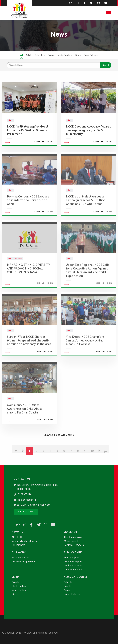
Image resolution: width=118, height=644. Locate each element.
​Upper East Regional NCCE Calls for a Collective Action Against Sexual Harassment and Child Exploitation (88, 286)
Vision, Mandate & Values (25, 541)
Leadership (72, 532)
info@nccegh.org (27, 500)
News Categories (76, 577)
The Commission (73, 537)
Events (51, 55)
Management (71, 541)
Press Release (91, 55)
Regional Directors (74, 545)
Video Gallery (19, 590)
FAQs (15, 594)
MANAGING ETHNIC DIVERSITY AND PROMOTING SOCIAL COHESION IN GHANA (29, 284)
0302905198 (25, 494)
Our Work (19, 552)
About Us (18, 532)
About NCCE (18, 537)
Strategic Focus (20, 558)
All (22, 55)
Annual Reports (72, 558)
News (78, 55)
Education (40, 55)
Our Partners (18, 545)
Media (16, 577)
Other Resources (73, 570)
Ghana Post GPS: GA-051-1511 (34, 505)
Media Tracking (65, 55)
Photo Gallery (19, 586)
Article (29, 55)
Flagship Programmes (24, 562)
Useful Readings (73, 566)
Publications (73, 552)
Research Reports (73, 562)
